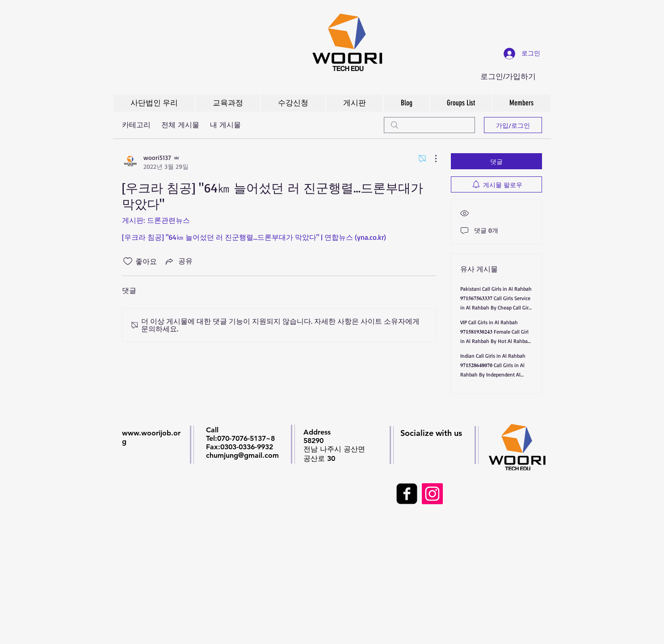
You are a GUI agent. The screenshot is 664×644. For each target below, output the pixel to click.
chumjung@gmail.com (242, 455)
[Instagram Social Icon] (432, 494)
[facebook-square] (407, 494)
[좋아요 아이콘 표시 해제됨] (128, 261)
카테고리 (136, 125)
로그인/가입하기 (508, 77)
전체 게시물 (180, 125)
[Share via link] (178, 261)
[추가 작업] (431, 159)
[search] (429, 125)
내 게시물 (225, 125)
